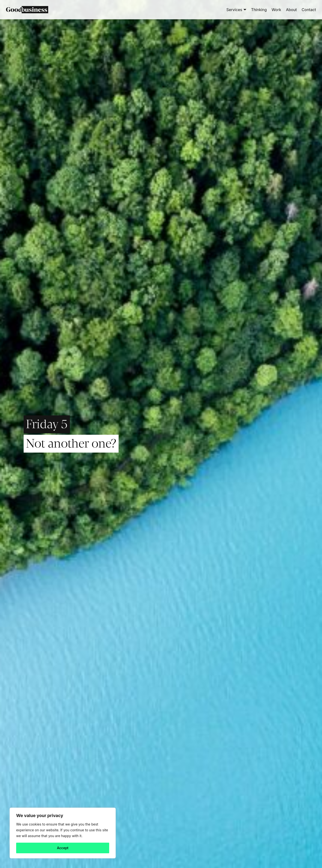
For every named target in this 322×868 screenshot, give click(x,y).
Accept (63, 848)
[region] (63, 833)
